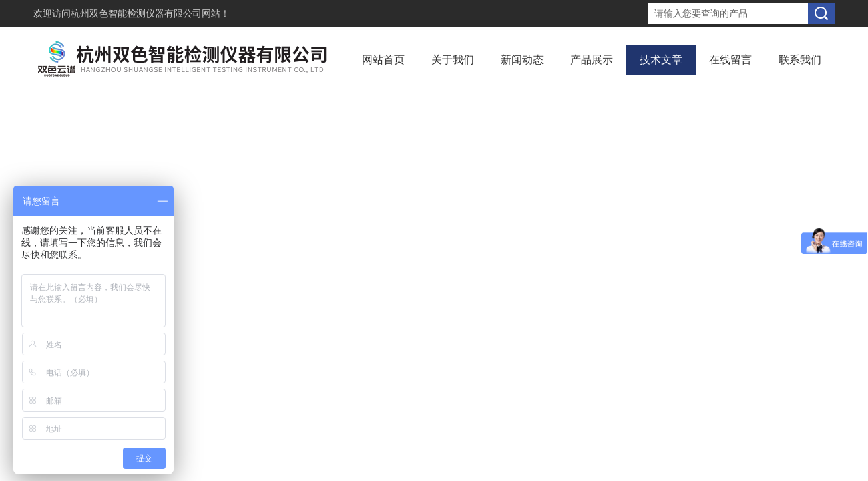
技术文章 (661, 60)
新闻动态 (522, 60)
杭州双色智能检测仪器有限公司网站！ (150, 13)
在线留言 (730, 60)
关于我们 (453, 60)
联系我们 (800, 60)
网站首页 (383, 60)
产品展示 (592, 60)
